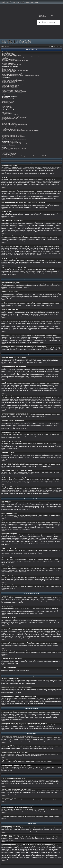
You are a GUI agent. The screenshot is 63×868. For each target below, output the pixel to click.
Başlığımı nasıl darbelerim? (8, 94)
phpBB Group (23, 828)
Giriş (36, 2)
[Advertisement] (17, 22)
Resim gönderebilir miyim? (8, 101)
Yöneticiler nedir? (6, 111)
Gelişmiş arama (43, 17)
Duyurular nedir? (6, 104)
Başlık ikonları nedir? (7, 108)
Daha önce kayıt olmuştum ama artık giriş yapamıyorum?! (15, 61)
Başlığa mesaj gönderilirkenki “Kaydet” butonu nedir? (14, 92)
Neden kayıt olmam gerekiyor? (9, 54)
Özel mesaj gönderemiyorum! (9, 123)
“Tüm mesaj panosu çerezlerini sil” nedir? (11, 64)
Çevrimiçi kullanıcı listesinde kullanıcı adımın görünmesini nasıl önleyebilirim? (20, 57)
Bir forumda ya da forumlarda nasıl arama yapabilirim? (15, 134)
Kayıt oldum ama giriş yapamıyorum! (10, 59)
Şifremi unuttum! (5, 58)
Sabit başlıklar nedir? (7, 105)
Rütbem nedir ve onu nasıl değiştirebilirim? (12, 74)
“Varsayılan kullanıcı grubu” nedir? (10, 119)
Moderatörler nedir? (6, 112)
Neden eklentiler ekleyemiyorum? (9, 88)
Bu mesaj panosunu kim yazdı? (9, 153)
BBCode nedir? (5, 98)
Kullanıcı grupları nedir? (7, 114)
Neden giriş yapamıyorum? (8, 53)
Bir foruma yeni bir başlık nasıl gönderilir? (11, 79)
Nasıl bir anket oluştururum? (8, 83)
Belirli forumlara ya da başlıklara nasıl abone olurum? (14, 144)
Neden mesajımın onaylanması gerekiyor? (12, 93)
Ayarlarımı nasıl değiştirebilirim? (9, 68)
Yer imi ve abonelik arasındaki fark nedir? (11, 143)
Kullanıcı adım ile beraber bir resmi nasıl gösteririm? (14, 73)
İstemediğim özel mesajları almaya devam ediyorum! (14, 125)
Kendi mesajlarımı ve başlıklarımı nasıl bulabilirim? (14, 139)
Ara (32, 2)
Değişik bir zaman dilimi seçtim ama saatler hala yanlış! (15, 70)
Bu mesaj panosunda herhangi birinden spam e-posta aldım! (16, 126)
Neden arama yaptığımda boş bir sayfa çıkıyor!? (13, 137)
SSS (27, 2)
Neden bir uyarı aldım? (7, 89)
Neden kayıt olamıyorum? (8, 63)
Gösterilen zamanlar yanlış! (8, 69)
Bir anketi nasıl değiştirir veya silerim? (11, 85)
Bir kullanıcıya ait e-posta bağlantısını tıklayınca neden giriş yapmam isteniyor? (20, 76)
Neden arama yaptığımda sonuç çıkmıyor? (12, 135)
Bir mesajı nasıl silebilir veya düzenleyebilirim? (13, 80)
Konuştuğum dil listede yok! (8, 72)
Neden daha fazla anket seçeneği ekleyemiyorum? (14, 84)
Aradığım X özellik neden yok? (9, 155)
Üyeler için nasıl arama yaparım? (9, 138)
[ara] (48, 22)
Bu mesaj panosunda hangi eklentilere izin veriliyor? (14, 149)
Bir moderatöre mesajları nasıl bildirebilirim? (12, 90)
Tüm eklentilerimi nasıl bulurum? (9, 150)
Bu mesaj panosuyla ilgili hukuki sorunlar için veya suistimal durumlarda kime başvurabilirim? (24, 156)
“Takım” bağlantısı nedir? (7, 120)
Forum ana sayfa (19, 2)
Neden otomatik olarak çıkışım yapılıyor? (11, 56)
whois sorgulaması (35, 848)
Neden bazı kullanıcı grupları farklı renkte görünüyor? (14, 117)
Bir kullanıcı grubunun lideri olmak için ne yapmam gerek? (15, 116)
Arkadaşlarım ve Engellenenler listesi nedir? (12, 129)
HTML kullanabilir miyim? (8, 99)
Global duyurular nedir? (7, 103)
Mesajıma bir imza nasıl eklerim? (9, 82)
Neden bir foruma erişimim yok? (9, 87)
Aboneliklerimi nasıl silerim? (8, 145)
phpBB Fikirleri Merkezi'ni (20, 838)
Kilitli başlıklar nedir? (6, 106)
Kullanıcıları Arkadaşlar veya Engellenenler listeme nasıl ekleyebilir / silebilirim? (20, 131)
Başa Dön (4, 175)
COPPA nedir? (5, 62)
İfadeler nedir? (5, 100)
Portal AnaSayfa (6, 2)
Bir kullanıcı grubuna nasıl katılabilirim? (11, 115)
